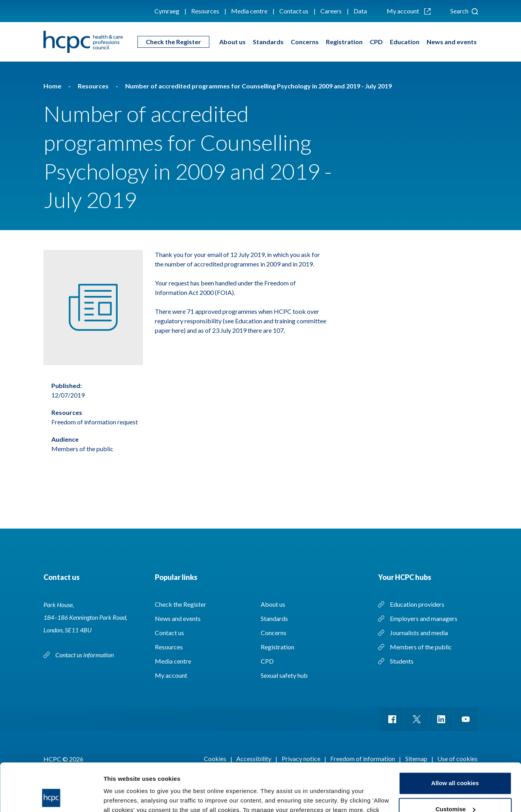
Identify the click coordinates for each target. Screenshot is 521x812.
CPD (376, 42)
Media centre (249, 11)
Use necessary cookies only (455, 790)
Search (464, 11)
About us (232, 42)
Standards (268, 42)
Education (405, 42)
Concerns (305, 42)
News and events (452, 42)
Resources (205, 11)
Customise (455, 764)
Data (360, 11)
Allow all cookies (455, 738)
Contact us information (85, 655)
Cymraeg (167, 11)
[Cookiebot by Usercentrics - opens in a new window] (51, 797)
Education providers (417, 604)
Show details (122, 796)
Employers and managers (424, 618)
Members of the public (421, 647)
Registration (344, 42)
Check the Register (173, 42)
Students (402, 661)
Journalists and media (419, 633)
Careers (331, 11)
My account (409, 11)
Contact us (294, 11)
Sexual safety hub (284, 675)
